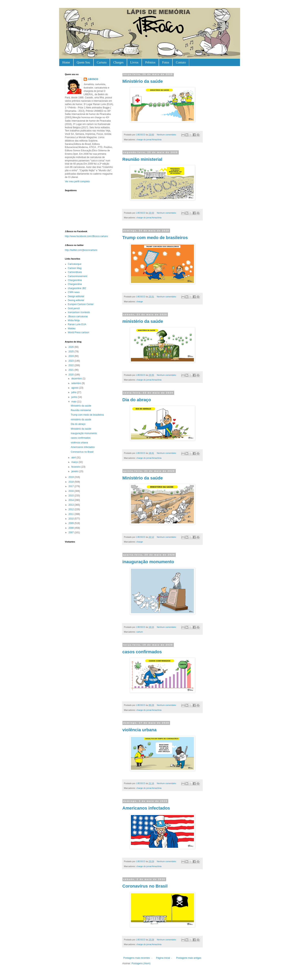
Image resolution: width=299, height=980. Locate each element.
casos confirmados (142, 652)
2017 (71, 486)
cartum (140, 632)
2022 (71, 365)
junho (75, 397)
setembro (76, 383)
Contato (181, 62)
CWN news (74, 292)
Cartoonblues (75, 272)
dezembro (77, 379)
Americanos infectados (146, 808)
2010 (71, 519)
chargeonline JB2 (77, 288)
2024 (71, 356)
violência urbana (140, 730)
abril (74, 458)
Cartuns (102, 62)
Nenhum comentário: (167, 135)
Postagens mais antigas (189, 958)
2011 (71, 514)
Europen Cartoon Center (81, 304)
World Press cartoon (79, 332)
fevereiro (76, 467)
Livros (134, 62)
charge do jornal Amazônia (149, 140)
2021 (71, 370)
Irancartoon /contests (79, 312)
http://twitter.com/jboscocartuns (81, 250)
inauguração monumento (148, 562)
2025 (71, 352)
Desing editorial (76, 300)
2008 (71, 528)
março (75, 462)
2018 (71, 482)
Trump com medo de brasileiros (155, 238)
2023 (71, 361)
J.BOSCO (93, 79)
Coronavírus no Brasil (145, 886)
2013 (71, 505)
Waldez (72, 329)
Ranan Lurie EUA (77, 324)
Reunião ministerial (142, 159)
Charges (118, 62)
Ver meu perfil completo (77, 181)
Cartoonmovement (78, 276)
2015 (71, 496)
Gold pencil (74, 308)
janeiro (75, 471)
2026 (71, 347)
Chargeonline (75, 280)
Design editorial (76, 296)
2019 (71, 477)
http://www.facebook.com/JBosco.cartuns (87, 236)
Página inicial (163, 958)
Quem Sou (83, 62)
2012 (71, 509)
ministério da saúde (143, 321)
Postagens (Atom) (141, 963)
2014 (71, 500)
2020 (71, 375)
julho (74, 392)
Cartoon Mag (75, 268)
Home (66, 62)
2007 (71, 532)
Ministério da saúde (143, 81)
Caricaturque (75, 264)
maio (74, 402)
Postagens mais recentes (137, 958)
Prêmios (150, 62)
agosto (75, 388)
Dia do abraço (137, 400)
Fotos (166, 62)
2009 (71, 523)
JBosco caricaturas (78, 316)
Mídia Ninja (74, 320)
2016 (71, 491)
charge (140, 302)
